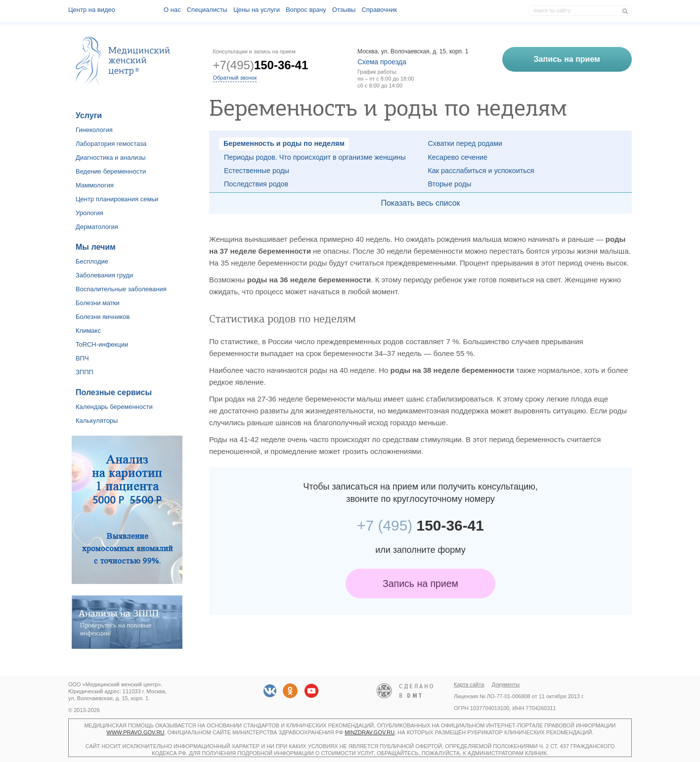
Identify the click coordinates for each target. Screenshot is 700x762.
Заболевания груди (104, 275)
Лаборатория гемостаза (111, 144)
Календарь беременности (114, 407)
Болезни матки (98, 303)
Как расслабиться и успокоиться (481, 171)
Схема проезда (382, 62)
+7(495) (261, 65)
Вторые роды (450, 184)
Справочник (379, 10)
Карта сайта (469, 684)
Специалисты (207, 10)
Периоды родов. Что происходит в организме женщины (315, 157)
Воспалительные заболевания (121, 289)
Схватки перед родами (465, 143)
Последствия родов (256, 184)
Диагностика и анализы (111, 157)
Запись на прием (420, 583)
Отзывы (344, 10)
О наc (172, 10)
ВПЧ (82, 358)
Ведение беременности (111, 171)
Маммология (95, 185)
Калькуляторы (97, 421)
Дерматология (97, 227)
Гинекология (94, 130)
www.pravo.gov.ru (136, 732)
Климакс (88, 331)
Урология (89, 213)
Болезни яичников (103, 317)
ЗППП (85, 372)
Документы (506, 684)
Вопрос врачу (306, 10)
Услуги (89, 115)
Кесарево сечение (458, 157)
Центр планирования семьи (117, 199)
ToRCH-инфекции (102, 344)
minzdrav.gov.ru (370, 732)
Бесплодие (92, 261)
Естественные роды (257, 171)
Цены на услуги (257, 10)
